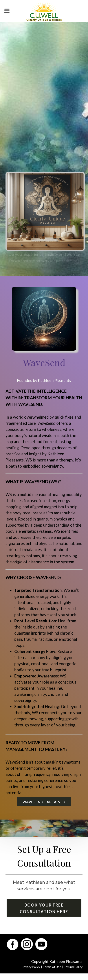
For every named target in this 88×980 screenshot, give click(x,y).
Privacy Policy (31, 967)
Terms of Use (52, 967)
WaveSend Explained (44, 802)
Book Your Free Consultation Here (44, 908)
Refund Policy (73, 967)
